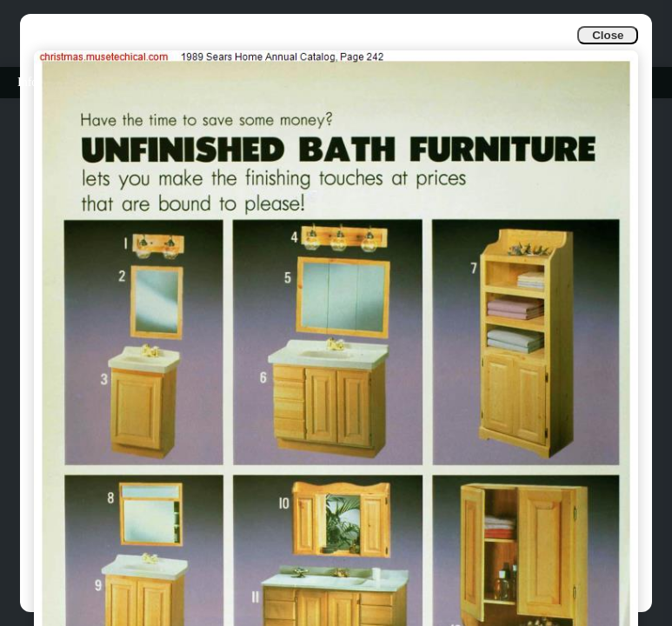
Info (27, 82)
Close (608, 35)
